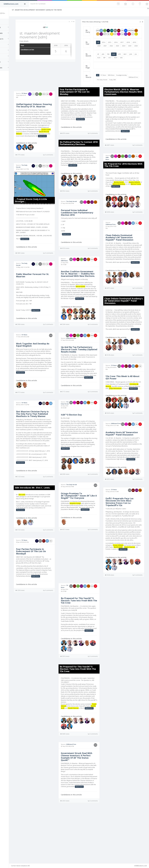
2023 (129, 49)
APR (124, 61)
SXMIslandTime (107, 84)
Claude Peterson (116, 595)
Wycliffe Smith (137, 593)
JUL (103, 65)
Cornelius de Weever (117, 410)
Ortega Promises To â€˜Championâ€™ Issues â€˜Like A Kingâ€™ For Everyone (82, 527)
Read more (46, 149)
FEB (113, 61)
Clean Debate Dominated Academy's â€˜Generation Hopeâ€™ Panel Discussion (123, 247)
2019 (104, 49)
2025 (104, 53)
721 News (108, 82)
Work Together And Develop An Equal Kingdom (43, 367)
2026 (110, 53)
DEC (131, 65)
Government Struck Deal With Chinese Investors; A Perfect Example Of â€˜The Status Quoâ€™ (85, 809)
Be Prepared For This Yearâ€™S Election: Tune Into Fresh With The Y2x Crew (84, 648)
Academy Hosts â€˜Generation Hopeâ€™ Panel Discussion (126, 463)
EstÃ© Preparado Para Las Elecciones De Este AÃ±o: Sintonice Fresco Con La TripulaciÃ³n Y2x (123, 541)
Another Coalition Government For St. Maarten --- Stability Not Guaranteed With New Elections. (85, 291)
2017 (127, 46)
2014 (108, 46)
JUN (136, 61)
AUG (109, 65)
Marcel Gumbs (88, 305)
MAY (130, 61)
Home (5, 22)
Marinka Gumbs (129, 185)
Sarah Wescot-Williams (39, 145)
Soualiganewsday (126, 82)
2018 (133, 46)
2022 (122, 49)
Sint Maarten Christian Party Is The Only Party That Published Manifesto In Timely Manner (44, 441)
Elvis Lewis (34, 529)
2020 (110, 49)
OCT (120, 65)
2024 (135, 49)
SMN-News (116, 82)
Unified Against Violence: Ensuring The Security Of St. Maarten (43, 113)
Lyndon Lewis (33, 143)
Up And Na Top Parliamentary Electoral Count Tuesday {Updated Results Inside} (85, 376)
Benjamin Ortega (91, 536)
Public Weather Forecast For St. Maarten (43, 295)
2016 (121, 46)
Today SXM (129, 84)
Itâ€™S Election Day (79, 443)
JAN (108, 61)
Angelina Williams (115, 187)
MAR (119, 61)
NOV (126, 65)
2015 (115, 46)
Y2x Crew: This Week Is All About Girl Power (123, 401)
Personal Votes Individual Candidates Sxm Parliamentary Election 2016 (85, 227)
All (103, 46)
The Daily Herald (118, 84)
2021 (116, 49)
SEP (114, 65)
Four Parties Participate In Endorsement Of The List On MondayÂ (43, 586)
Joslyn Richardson (131, 412)
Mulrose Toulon (128, 189)
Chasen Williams (129, 591)
